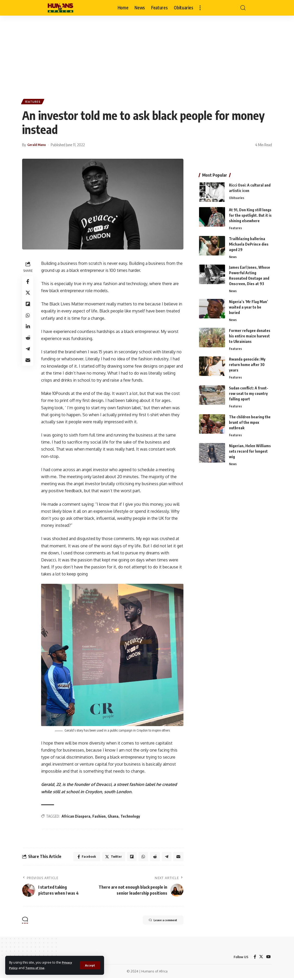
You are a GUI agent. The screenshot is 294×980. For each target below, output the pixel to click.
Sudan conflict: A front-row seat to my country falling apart (249, 393)
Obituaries (237, 196)
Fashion (100, 816)
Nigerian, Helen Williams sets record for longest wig (250, 452)
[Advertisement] (147, 55)
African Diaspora (77, 816)
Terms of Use (38, 968)
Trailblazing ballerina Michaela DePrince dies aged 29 (249, 242)
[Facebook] (254, 959)
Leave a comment (158, 922)
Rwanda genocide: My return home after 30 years (247, 364)
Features (34, 102)
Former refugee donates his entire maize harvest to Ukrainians (250, 335)
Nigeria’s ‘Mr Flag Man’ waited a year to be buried (248, 306)
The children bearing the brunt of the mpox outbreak (250, 423)
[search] (243, 8)
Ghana (114, 816)
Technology (132, 816)
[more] (200, 8)
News (233, 255)
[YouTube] (268, 959)
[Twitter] (261, 959)
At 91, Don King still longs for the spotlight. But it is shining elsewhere (250, 213)
